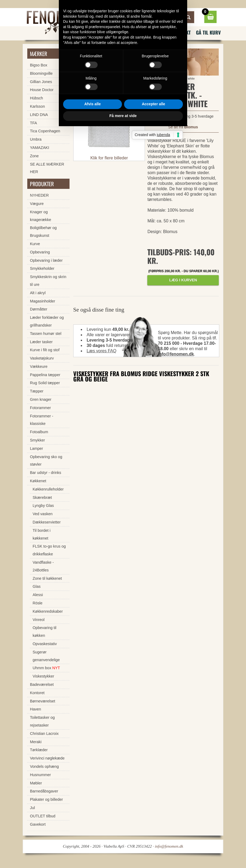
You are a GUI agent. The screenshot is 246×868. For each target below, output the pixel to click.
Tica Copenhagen (45, 131)
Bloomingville (41, 73)
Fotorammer (40, 408)
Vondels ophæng (44, 766)
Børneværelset (43, 701)
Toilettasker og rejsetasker (42, 721)
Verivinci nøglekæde (47, 758)
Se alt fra (183, 127)
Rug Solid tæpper (45, 383)
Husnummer (40, 775)
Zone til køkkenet (47, 578)
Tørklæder (39, 750)
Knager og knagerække (41, 216)
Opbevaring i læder (46, 260)
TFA (33, 123)
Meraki (36, 742)
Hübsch (36, 98)
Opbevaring (40, 252)
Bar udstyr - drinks (46, 473)
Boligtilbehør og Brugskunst (43, 232)
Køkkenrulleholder (48, 489)
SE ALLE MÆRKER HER (47, 168)
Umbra (36, 139)
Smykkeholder (42, 268)
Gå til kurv (208, 32)
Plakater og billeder (46, 799)
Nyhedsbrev (116, 32)
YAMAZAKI (40, 148)
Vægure (37, 204)
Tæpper (37, 391)
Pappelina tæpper (45, 375)
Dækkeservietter (47, 522)
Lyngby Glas (43, 506)
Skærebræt (42, 497)
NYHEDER (39, 195)
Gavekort (38, 824)
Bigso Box (39, 65)
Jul (32, 808)
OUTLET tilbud (43, 816)
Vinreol (39, 620)
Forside (92, 78)
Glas (37, 586)
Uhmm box (46, 668)
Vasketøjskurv (42, 358)
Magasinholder (43, 301)
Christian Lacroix (44, 734)
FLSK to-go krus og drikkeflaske (49, 550)
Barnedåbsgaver (44, 791)
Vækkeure (39, 366)
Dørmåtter (39, 309)
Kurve (35, 244)
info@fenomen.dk (176, 354)
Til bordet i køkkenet (42, 534)
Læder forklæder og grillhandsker (47, 321)
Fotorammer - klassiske (42, 420)
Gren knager (41, 399)
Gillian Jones (41, 82)
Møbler (36, 783)
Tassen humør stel (46, 334)
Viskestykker (124, 78)
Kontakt (182, 32)
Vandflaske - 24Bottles (43, 566)
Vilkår (161, 32)
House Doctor (42, 90)
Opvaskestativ (45, 644)
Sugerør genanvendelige (46, 656)
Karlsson (37, 106)
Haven (36, 709)
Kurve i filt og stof (45, 350)
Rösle (38, 603)
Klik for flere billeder (109, 158)
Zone (34, 156)
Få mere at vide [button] (123, 487)
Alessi (38, 595)
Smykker (37, 440)
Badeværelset (42, 684)
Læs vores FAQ (101, 351)
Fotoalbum (39, 432)
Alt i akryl (38, 293)
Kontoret (37, 693)
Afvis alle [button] (92, 475)
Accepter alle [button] (153, 475)
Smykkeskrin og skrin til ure (48, 281)
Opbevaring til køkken (45, 632)
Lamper (36, 448)
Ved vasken (43, 514)
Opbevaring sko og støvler (46, 461)
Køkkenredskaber (48, 611)
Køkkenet (106, 78)
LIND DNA (39, 115)
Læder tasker (41, 342)
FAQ (141, 32)
